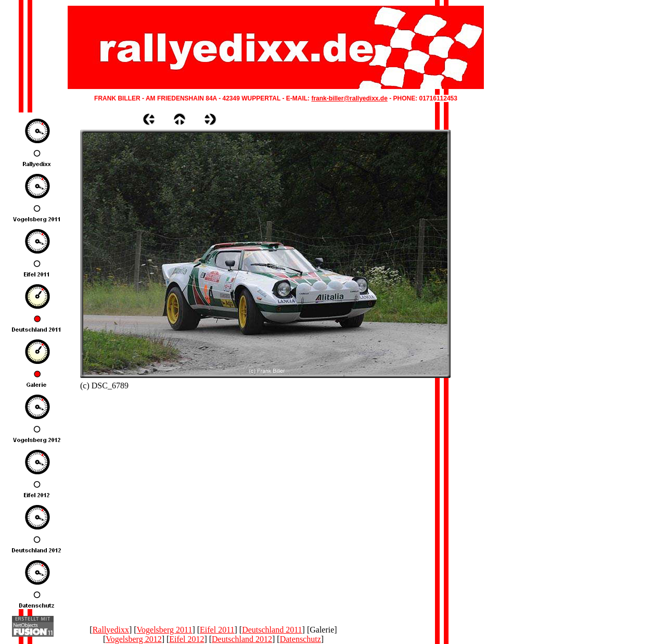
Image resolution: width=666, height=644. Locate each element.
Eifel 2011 (217, 630)
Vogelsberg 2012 (133, 639)
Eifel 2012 (187, 639)
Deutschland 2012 (242, 639)
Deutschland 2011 (272, 630)
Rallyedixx (111, 630)
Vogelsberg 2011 (165, 630)
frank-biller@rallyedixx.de (349, 98)
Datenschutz (300, 639)
